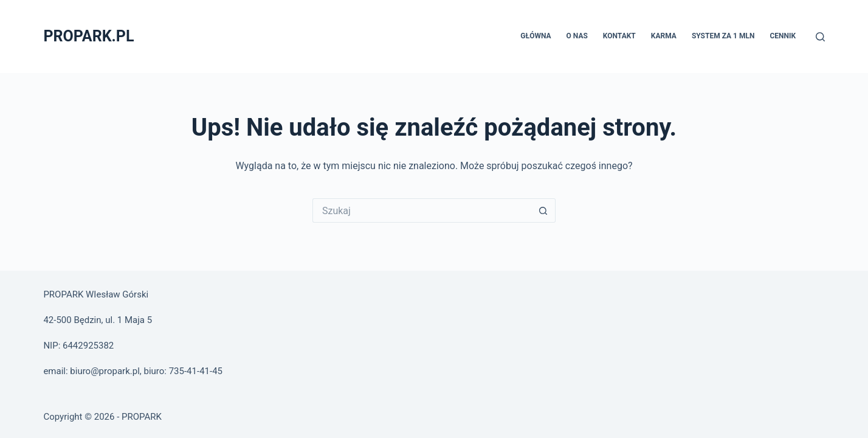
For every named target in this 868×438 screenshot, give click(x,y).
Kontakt (619, 36)
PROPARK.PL (88, 36)
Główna (536, 36)
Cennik (783, 36)
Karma (664, 36)
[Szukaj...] (422, 210)
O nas (577, 36)
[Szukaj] (820, 37)
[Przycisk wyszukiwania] (543, 210)
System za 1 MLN (723, 36)
